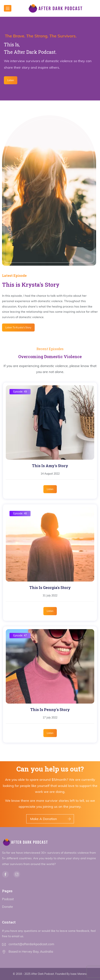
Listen (11, 80)
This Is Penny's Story (50, 710)
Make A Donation (44, 819)
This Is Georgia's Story (50, 587)
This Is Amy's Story (50, 466)
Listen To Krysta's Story (18, 327)
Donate (7, 907)
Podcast (8, 899)
